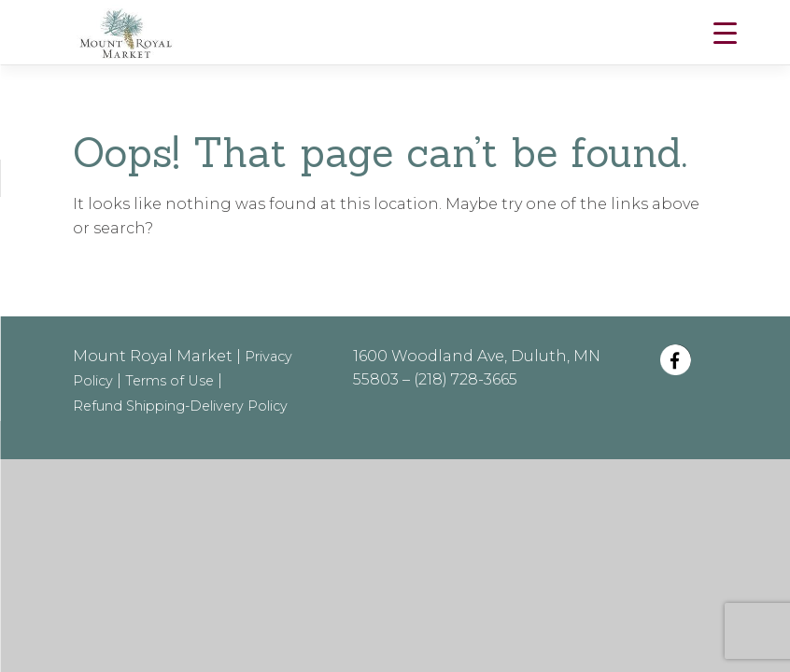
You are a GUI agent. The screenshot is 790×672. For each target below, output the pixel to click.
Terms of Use (169, 381)
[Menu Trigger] (725, 33)
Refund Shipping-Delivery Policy (180, 406)
